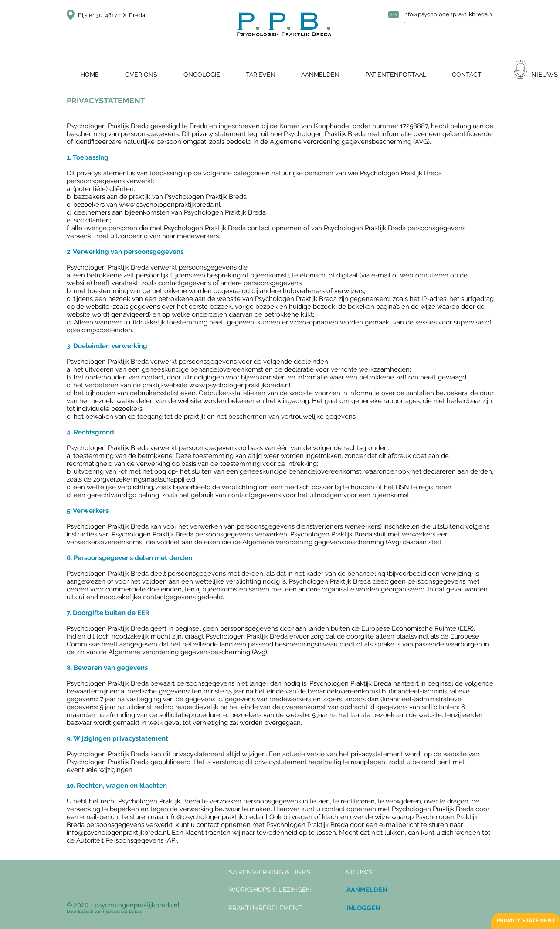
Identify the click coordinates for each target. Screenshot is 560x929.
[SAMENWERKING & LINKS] (270, 873)
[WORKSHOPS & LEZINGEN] (270, 890)
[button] (359, 873)
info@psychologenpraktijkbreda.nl (217, 817)
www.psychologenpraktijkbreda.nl (170, 205)
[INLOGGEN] (363, 908)
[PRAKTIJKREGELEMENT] (265, 908)
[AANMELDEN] (367, 890)
